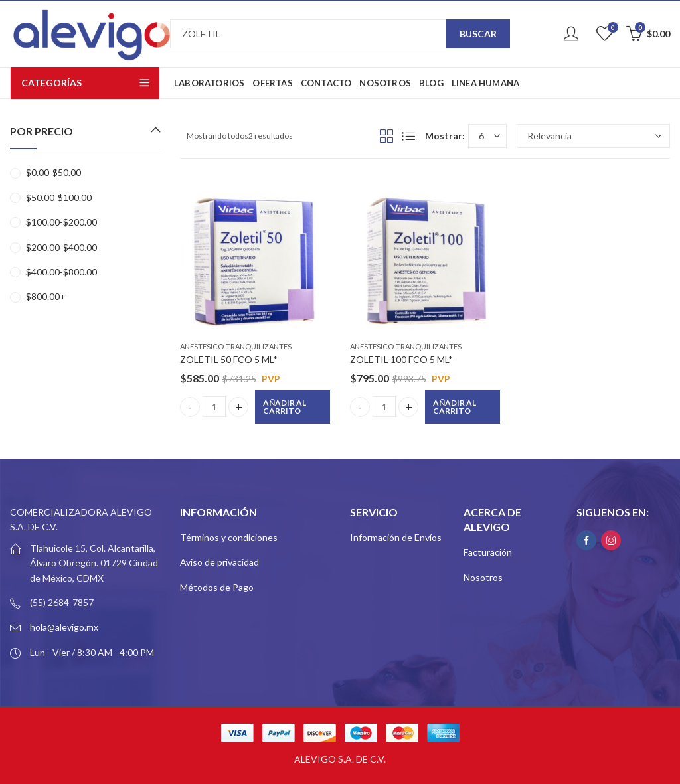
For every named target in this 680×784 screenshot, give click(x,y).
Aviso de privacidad (219, 562)
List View (408, 136)
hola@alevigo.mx (64, 627)
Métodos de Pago (217, 587)
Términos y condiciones (229, 537)
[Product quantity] (214, 407)
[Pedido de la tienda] (593, 136)
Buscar (478, 34)
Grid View (386, 136)
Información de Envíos (396, 537)
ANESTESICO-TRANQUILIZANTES (236, 346)
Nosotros (483, 577)
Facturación (488, 552)
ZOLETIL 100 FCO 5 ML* (401, 359)
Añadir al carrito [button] (285, 407)
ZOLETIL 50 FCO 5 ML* (229, 359)
